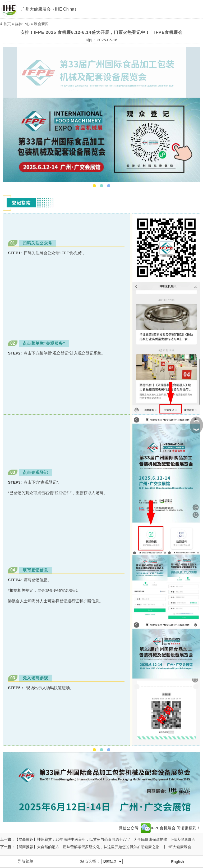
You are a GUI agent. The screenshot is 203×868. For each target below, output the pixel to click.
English (177, 862)
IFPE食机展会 (158, 828)
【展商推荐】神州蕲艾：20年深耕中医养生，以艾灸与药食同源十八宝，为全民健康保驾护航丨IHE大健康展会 (105, 839)
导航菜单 (25, 861)
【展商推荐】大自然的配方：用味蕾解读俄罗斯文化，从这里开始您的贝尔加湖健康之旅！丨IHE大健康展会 (103, 847)
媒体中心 (22, 24)
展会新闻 (41, 24)
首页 (7, 24)
